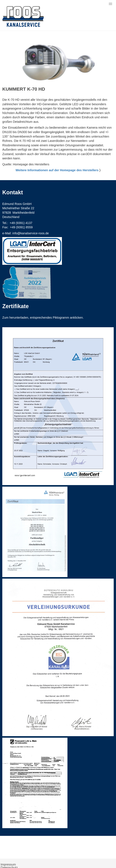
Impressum (8, 864)
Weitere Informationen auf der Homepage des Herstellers (57, 170)
